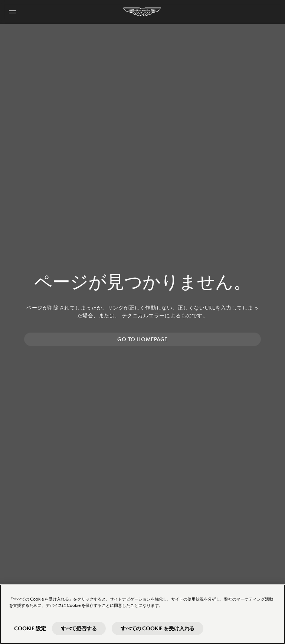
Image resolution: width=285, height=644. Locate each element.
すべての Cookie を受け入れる (158, 628)
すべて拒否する (79, 628)
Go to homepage (142, 339)
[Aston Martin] (142, 12)
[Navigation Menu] (13, 12)
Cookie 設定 (30, 628)
